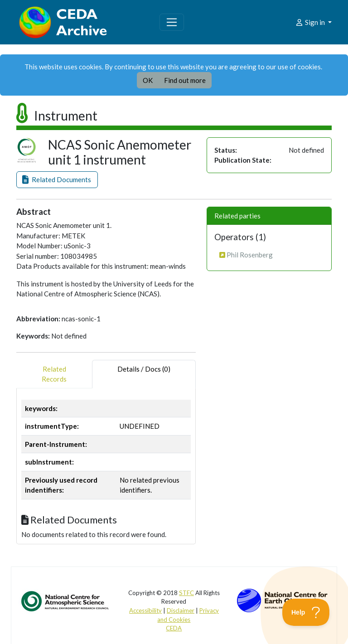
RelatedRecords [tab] (54, 374)
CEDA (174, 628)
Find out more (185, 80)
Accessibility (145, 610)
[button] (57, 180)
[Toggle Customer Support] (306, 612)
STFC (186, 593)
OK (148, 80)
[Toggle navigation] (172, 22)
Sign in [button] (311, 22)
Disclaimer (181, 610)
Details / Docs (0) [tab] (144, 374)
